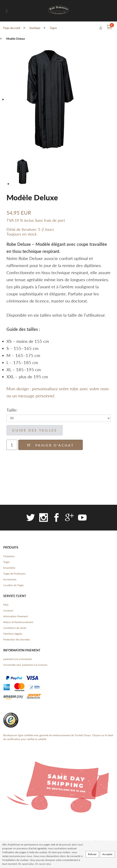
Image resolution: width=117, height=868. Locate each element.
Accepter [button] (107, 854)
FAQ (6, 605)
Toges (6, 562)
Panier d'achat (51, 445)
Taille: (12, 410)
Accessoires (10, 579)
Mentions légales (13, 634)
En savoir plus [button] (43, 864)
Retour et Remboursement (18, 622)
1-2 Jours (46, 229)
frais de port (54, 220)
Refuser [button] (92, 854)
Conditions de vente (15, 628)
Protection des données (17, 639)
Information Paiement (16, 616)
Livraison (8, 610)
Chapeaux (9, 556)
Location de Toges (13, 585)
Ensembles (9, 568)
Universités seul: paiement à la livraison (25, 665)
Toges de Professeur (14, 574)
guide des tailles (35, 430)
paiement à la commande (17, 659)
